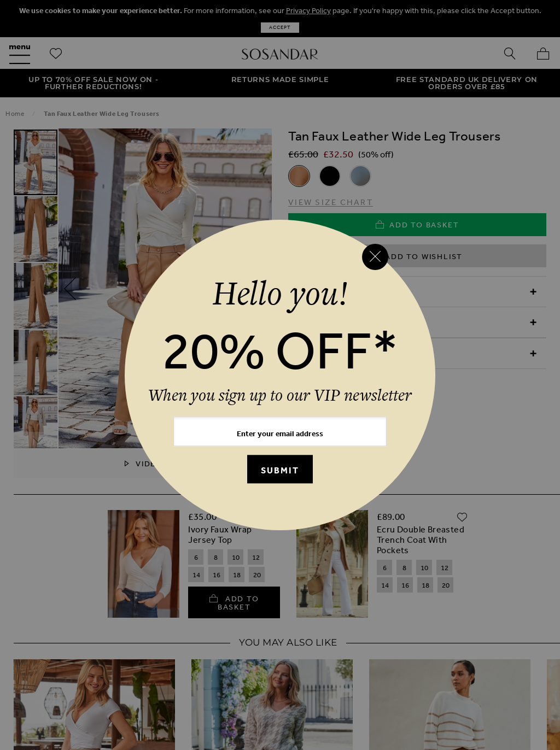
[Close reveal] (375, 257)
